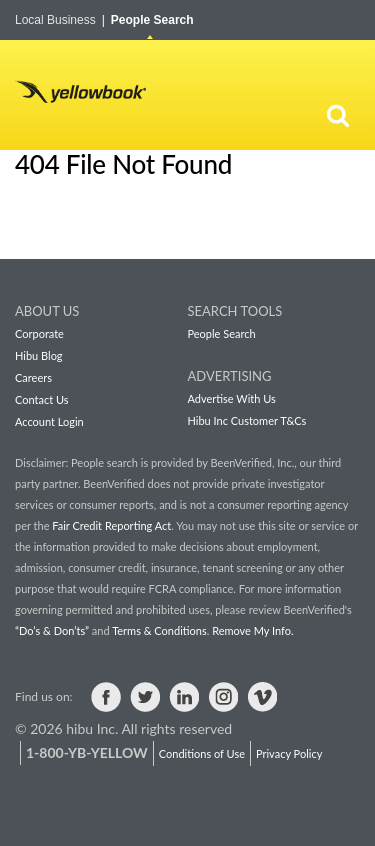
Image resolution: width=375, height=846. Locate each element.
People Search (152, 20)
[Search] (338, 115)
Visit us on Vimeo (262, 697)
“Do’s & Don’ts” (52, 630)
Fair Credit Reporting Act (111, 525)
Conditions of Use (202, 753)
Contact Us (42, 399)
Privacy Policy (289, 753)
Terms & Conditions (159, 630)
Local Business (60, 20)
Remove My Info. (252, 630)
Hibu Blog (39, 355)
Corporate (39, 333)
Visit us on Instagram (223, 697)
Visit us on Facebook (106, 697)
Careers (33, 377)
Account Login (49, 421)
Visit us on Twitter (145, 697)
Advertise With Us (232, 398)
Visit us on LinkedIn (184, 697)
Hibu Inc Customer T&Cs (247, 420)
